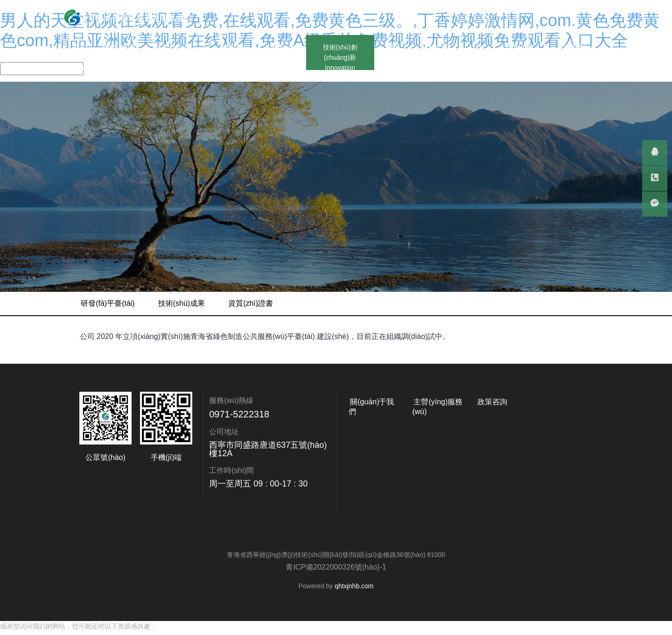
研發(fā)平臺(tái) (426, 303)
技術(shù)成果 (499, 303)
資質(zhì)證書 (569, 303)
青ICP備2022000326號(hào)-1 (336, 567)
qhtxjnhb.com (354, 586)
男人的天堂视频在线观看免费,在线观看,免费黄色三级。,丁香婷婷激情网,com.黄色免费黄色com (138, 630)
